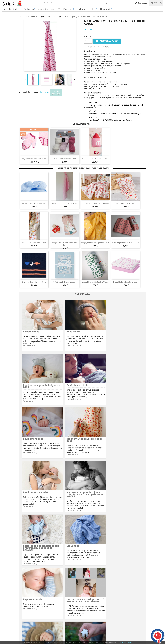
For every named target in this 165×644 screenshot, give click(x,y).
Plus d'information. (125, 642)
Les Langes (29, 485)
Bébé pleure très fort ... (36, 381)
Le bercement (31, 330)
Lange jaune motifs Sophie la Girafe (95, 243)
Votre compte (91, 584)
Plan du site (23, 602)
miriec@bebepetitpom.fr (132, 603)
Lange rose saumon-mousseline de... (65, 244)
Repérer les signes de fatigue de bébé (121, 331)
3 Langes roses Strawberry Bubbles (95, 203)
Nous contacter (57, 599)
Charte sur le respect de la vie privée (33, 596)
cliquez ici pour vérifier (102, 638)
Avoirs (87, 593)
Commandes (89, 590)
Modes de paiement (59, 590)
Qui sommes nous (26, 590)
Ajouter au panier (107, 41)
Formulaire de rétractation (62, 596)
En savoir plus (29, 344)
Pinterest (89, 566)
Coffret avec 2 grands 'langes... (65, 282)
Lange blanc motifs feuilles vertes (95, 282)
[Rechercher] (76, 3)
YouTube (82, 566)
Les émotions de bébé (36, 433)
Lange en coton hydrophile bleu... (34, 203)
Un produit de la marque (28, 92)
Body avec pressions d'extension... (34, 159)
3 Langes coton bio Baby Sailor (34, 282)
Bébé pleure (71, 330)
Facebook (70, 566)
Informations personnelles (94, 587)
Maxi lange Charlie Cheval (126, 203)
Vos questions (57, 593)
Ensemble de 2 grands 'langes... (126, 282)
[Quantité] (87, 41)
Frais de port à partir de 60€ (51, 577)
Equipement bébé (74, 381)
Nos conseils (56, 602)
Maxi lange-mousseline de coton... (34, 243)
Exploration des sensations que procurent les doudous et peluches (123, 435)
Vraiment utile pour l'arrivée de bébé (121, 382)
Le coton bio (71, 536)
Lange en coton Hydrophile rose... (65, 203)
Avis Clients (23, 593)
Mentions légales (25, 587)
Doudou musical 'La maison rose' (95, 159)
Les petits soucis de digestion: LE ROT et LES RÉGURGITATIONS (122, 486)
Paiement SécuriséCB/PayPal (29, 577)
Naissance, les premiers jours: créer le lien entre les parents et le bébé (81, 435)
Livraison (55, 587)
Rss (76, 566)
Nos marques (24, 605)
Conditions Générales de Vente (31, 599)
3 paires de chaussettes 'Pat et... (65, 159)
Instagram (95, 566)
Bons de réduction (91, 599)
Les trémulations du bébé (38, 536)
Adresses (88, 596)
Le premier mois (73, 485)
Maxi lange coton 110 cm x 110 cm (126, 243)
